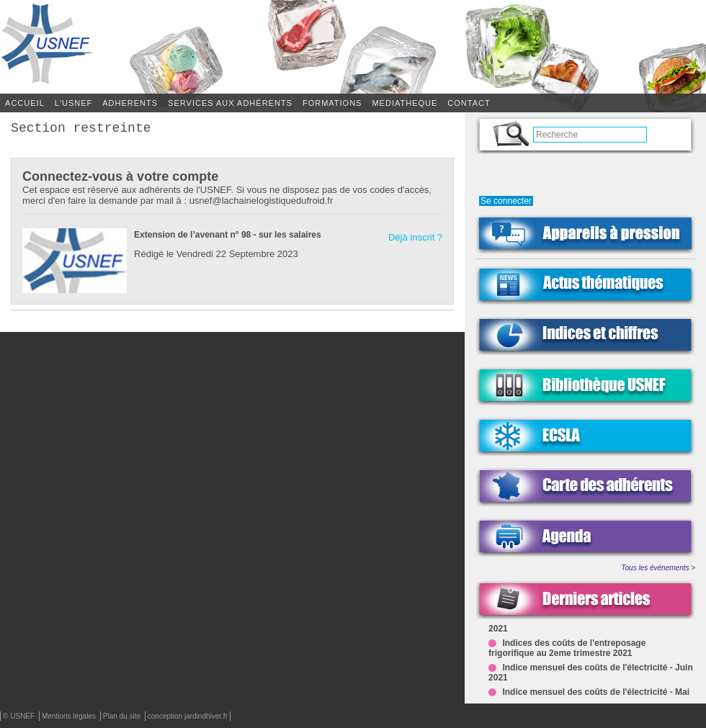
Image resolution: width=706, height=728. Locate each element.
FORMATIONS (332, 103)
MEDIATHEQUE (405, 103)
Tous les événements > (658, 568)
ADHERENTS (130, 103)
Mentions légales (70, 716)
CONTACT (469, 103)
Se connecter (506, 201)
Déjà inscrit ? (415, 240)
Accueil (25, 103)
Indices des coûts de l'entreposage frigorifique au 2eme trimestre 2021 (567, 650)
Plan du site (123, 716)
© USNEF (20, 716)
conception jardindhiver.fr (188, 716)
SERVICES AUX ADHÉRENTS (230, 103)
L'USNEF (74, 103)
